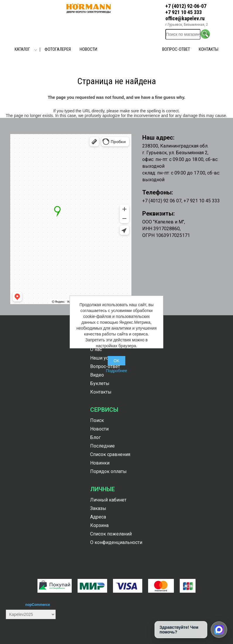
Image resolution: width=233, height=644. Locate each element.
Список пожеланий (111, 534)
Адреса (98, 517)
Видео (97, 375)
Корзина (99, 525)
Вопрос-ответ (176, 49)
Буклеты (100, 383)
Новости (88, 49)
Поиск (97, 420)
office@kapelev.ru (185, 18)
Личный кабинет (108, 500)
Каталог (22, 49)
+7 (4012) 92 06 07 (162, 201)
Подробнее (117, 371)
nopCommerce (38, 605)
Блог (95, 437)
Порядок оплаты (108, 471)
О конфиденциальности (116, 542)
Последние (102, 446)
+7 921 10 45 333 (184, 12)
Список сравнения (110, 454)
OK (117, 361)
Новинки (100, 463)
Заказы (98, 508)
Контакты (209, 49)
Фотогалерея (58, 49)
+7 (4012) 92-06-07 (186, 6)
